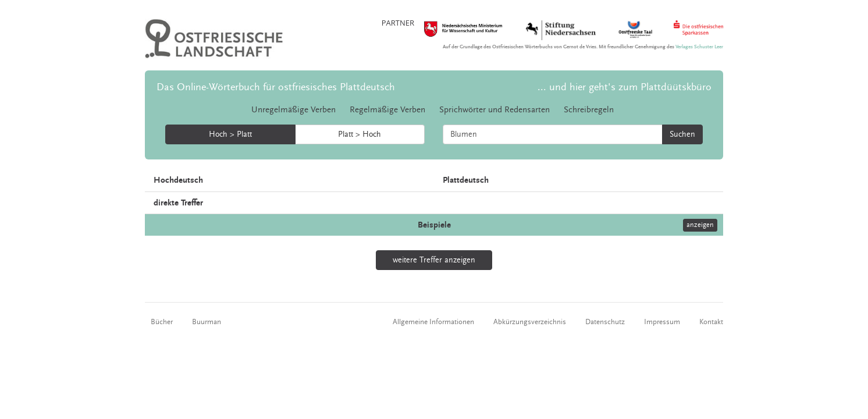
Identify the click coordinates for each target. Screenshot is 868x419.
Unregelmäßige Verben (294, 110)
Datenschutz (605, 322)
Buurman (207, 322)
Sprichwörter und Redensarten (495, 110)
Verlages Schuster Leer (699, 47)
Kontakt (711, 322)
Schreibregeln (589, 110)
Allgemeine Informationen (433, 322)
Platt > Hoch (360, 134)
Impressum (662, 322)
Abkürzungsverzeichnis (530, 322)
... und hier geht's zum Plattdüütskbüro (625, 87)
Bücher (162, 322)
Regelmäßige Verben (387, 110)
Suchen (682, 134)
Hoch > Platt (230, 134)
